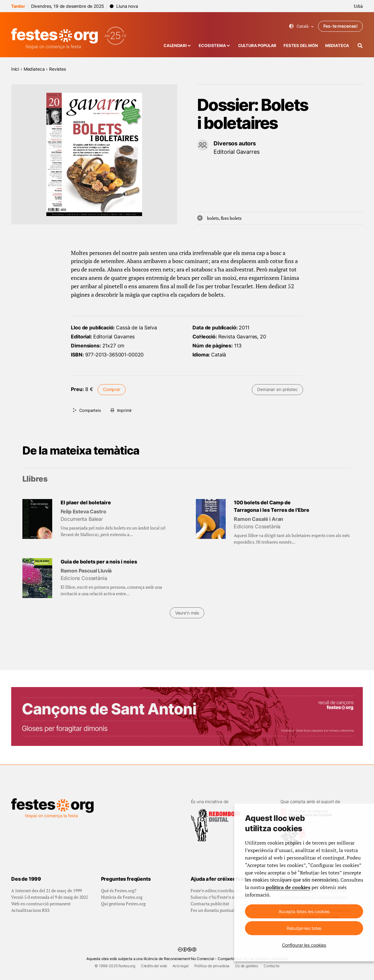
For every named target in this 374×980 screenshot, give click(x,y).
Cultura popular (257, 46)
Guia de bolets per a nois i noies (99, 562)
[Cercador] (360, 46)
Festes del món (301, 46)
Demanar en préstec (277, 389)
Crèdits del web (154, 966)
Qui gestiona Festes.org (123, 904)
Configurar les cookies (304, 945)
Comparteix (90, 410)
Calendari (175, 46)
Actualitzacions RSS (30, 910)
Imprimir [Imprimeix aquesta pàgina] (125, 410)
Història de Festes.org (122, 897)
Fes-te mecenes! (340, 26)
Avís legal (180, 966)
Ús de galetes (247, 966)
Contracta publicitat (210, 904)
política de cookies (288, 887)
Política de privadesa (212, 966)
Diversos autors (235, 143)
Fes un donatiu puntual (213, 910)
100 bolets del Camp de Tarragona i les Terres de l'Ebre (272, 506)
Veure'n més (187, 613)
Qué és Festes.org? (119, 890)
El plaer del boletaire (86, 503)
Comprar (112, 389)
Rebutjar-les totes (304, 928)
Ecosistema (212, 46)
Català (301, 26)
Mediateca (337, 46)
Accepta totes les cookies (304, 911)
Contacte (272, 966)
